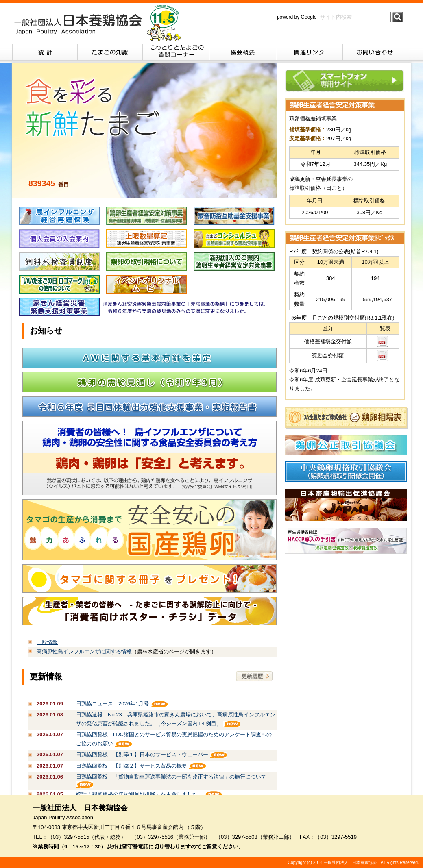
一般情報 (47, 642)
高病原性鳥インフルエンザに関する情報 (84, 652)
